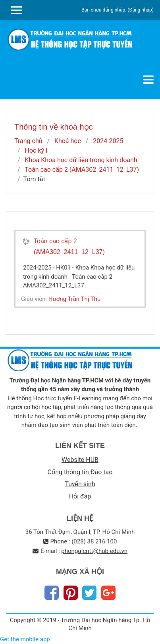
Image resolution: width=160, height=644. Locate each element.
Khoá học (68, 141)
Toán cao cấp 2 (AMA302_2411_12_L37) (82, 170)
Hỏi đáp (80, 496)
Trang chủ (28, 141)
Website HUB (80, 460)
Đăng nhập (140, 10)
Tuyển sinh (80, 484)
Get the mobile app (25, 639)
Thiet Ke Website (153, 635)
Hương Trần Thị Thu (75, 299)
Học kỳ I (36, 150)
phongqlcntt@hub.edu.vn (94, 551)
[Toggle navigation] (148, 80)
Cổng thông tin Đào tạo (80, 472)
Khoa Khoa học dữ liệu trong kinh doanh (81, 160)
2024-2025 (108, 141)
